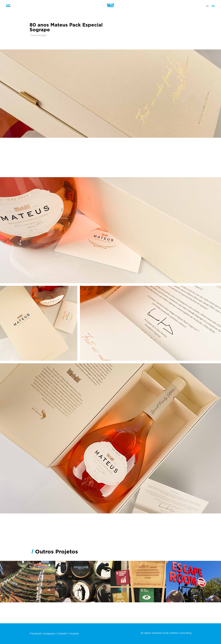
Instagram (49, 634)
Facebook (35, 634)
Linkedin (62, 634)
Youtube (74, 634)
